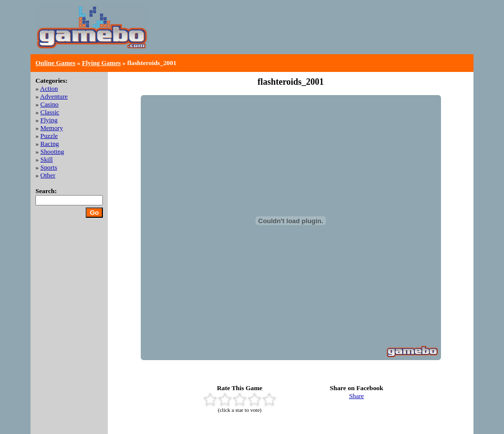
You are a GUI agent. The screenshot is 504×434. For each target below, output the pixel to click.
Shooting (52, 151)
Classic (50, 112)
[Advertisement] (353, 34)
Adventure (54, 96)
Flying (49, 120)
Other (48, 175)
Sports (49, 167)
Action (49, 88)
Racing (50, 144)
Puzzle (49, 136)
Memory (52, 128)
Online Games (55, 63)
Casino (49, 104)
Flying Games (101, 63)
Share (356, 396)
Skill (47, 159)
